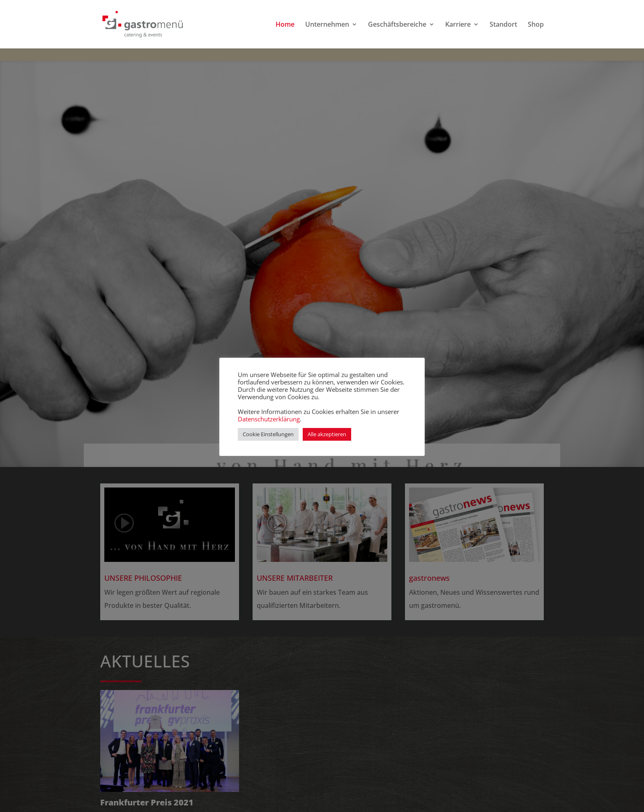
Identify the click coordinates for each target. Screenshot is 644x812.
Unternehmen (327, 25)
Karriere (458, 25)
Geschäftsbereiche (397, 25)
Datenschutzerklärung (269, 419)
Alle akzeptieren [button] (327, 434)
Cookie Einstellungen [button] (268, 434)
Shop (536, 25)
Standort (503, 25)
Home (285, 25)
